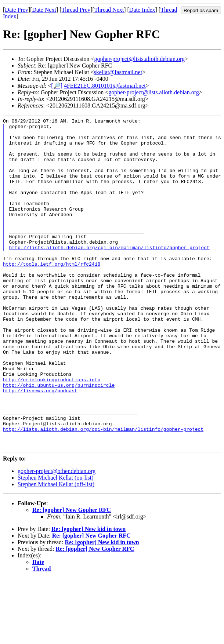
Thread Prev (76, 10)
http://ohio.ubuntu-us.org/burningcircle (59, 439)
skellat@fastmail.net (118, 72)
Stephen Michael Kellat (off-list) (56, 550)
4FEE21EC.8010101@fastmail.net (105, 86)
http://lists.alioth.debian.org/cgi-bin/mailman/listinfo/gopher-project (109, 274)
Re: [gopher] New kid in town (88, 595)
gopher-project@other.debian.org (57, 537)
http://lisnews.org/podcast (40, 445)
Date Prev (17, 10)
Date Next (44, 10)
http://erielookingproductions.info (52, 432)
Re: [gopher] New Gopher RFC (72, 576)
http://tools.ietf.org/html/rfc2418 (52, 294)
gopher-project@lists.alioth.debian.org (139, 59)
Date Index (142, 10)
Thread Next (109, 10)
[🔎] (57, 86)
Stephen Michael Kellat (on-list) (56, 544)
